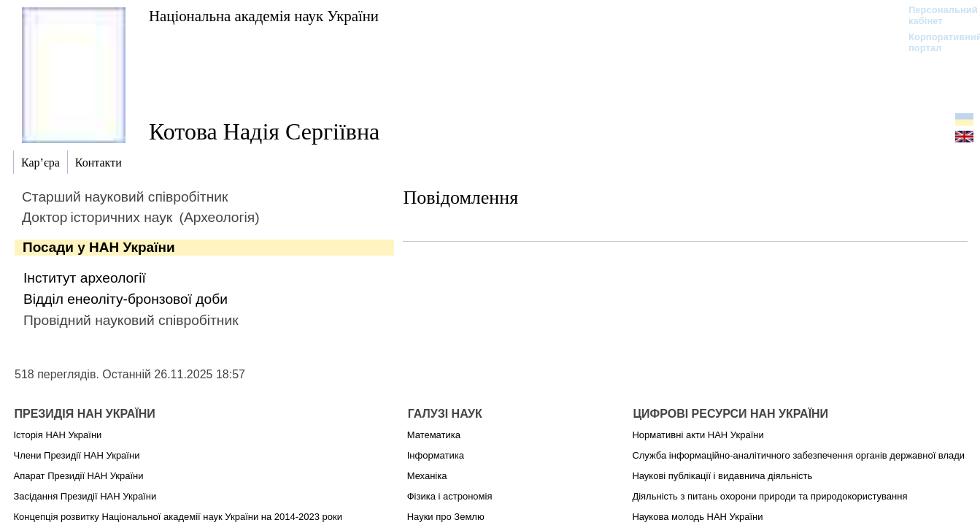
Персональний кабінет (936, 15)
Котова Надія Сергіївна (264, 131)
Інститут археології (85, 278)
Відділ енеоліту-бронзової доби (126, 299)
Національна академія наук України (264, 16)
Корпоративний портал (936, 42)
